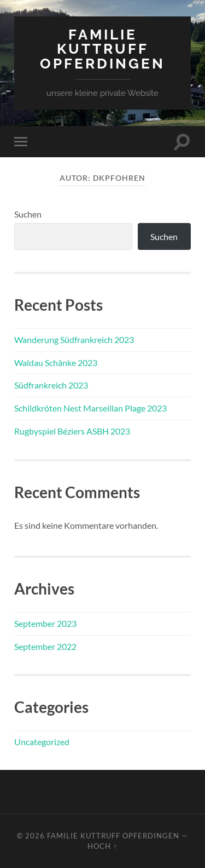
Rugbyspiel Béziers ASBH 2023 (72, 431)
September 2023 (45, 623)
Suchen (28, 214)
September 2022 (45, 646)
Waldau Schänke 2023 (56, 362)
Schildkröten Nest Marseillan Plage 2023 (90, 408)
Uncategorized (42, 742)
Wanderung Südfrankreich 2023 (74, 339)
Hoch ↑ (102, 846)
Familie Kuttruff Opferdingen (102, 49)
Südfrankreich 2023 (51, 385)
